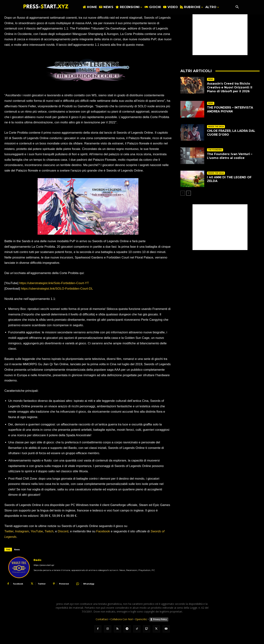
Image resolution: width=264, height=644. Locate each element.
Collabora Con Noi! (122, 619)
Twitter (9, 531)
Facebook (103, 531)
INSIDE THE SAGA (216, 126)
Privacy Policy (160, 619)
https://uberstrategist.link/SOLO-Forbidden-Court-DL (57, 289)
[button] (237, 7)
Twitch (49, 531)
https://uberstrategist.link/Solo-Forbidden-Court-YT (54, 283)
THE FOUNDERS (215, 150)
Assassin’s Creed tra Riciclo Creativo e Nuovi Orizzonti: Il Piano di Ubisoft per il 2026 (230, 87)
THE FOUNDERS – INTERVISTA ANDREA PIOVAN (230, 109)
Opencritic (141, 619)
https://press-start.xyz (44, 565)
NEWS (211, 79)
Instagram (22, 531)
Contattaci (102, 619)
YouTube (37, 531)
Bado (37, 560)
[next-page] (189, 193)
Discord (63, 531)
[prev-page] (183, 193)
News (17, 549)
